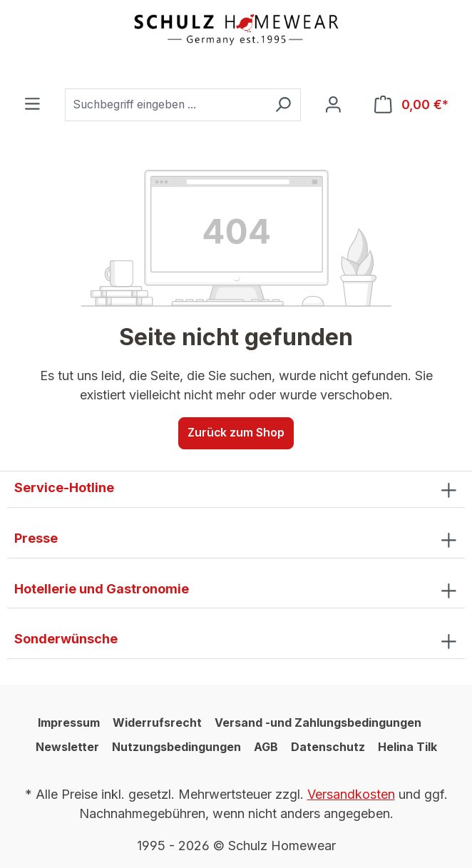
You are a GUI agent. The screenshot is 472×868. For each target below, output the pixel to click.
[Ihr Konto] (333, 105)
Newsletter (67, 747)
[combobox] (165, 105)
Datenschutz (328, 747)
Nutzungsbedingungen (176, 747)
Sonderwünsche (66, 639)
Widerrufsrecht (157, 723)
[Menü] (32, 104)
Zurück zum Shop (236, 433)
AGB (266, 747)
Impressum (69, 723)
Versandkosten (351, 794)
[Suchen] (283, 105)
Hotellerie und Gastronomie (102, 589)
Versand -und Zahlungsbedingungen (318, 723)
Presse (36, 538)
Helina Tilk (407, 747)
